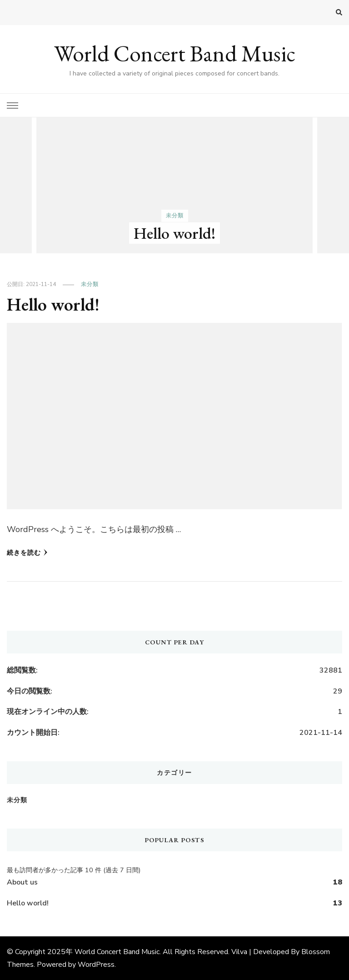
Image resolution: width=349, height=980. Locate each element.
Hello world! (174, 233)
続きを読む (27, 553)
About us (22, 882)
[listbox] (174, 185)
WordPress (96, 965)
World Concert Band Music (175, 53)
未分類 (175, 216)
